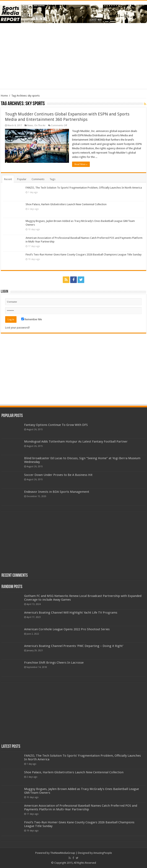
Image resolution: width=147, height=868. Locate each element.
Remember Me (32, 319)
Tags (52, 179)
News (30, 125)
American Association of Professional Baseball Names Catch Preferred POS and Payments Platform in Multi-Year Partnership (81, 807)
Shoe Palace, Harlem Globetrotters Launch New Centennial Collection (66, 204)
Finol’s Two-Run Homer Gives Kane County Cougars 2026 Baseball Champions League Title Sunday (84, 255)
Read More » (81, 164)
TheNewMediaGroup (63, 853)
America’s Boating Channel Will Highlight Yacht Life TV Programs (71, 613)
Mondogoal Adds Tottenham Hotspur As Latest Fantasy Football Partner (76, 442)
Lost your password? (18, 328)
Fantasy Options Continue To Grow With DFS (56, 425)
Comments (38, 179)
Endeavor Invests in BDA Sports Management (57, 492)
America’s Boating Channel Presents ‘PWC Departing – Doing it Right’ (74, 646)
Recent (8, 179)
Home (4, 96)
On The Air (40, 125)
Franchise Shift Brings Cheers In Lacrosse (54, 663)
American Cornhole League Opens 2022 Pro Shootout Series (67, 629)
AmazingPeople (103, 853)
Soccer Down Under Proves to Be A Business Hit (58, 475)
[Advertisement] (73, 56)
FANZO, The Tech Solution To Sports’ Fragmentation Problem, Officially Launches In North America (84, 188)
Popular (22, 179)
